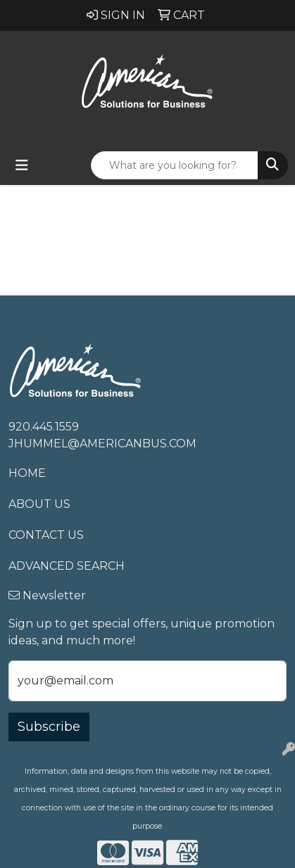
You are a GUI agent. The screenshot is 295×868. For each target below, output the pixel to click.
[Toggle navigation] (22, 165)
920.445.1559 (44, 427)
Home (27, 473)
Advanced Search (67, 566)
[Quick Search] (175, 165)
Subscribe (49, 727)
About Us (39, 504)
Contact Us (46, 535)
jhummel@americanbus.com (102, 443)
